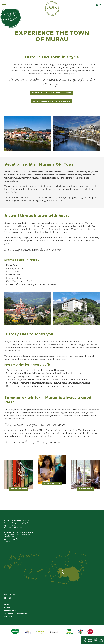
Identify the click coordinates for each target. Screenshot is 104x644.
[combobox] (97, 5)
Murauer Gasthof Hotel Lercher (24, 71)
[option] (100, 5)
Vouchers (9, 617)
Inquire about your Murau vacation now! (51, 93)
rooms (16, 186)
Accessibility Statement (16, 614)
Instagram (9, 598)
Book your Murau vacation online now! (51, 101)
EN (97, 5)
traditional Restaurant (19, 198)
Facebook (6, 598)
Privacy (8, 607)
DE (100, 5)
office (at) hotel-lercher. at (14, 527)
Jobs (6, 604)
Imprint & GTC (10, 610)
